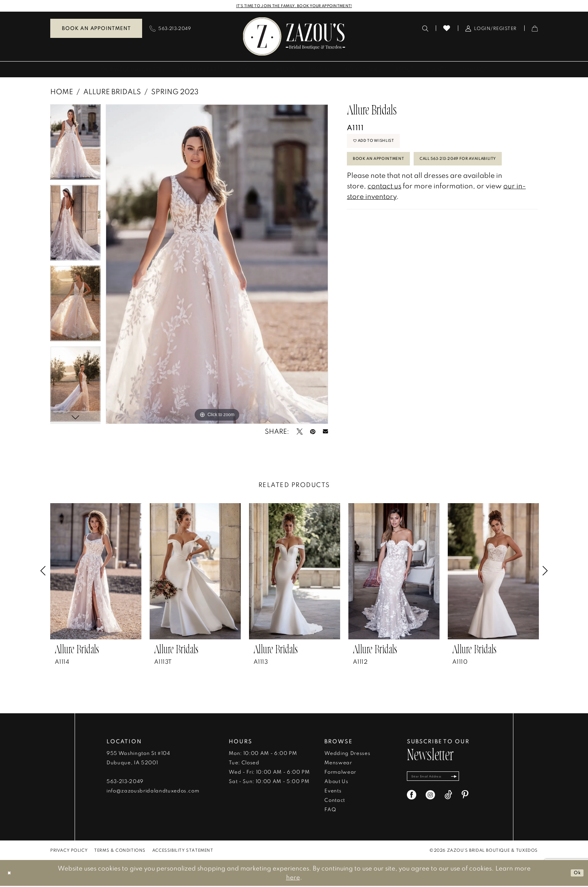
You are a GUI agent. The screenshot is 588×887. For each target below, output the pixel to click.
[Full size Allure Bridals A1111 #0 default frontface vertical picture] (217, 265)
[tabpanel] (75, 145)
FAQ (330, 810)
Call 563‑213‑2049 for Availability (408, 195)
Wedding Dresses (347, 754)
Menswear (338, 764)
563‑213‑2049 (125, 782)
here (293, 878)
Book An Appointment (389, 171)
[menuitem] (96, 29)
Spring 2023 (175, 92)
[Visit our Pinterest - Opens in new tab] (465, 800)
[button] (491, 29)
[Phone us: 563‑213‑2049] (170, 29)
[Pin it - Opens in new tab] (313, 433)
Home (62, 92)
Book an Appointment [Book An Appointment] (96, 29)
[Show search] (425, 29)
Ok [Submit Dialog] (575, 874)
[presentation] (96, 572)
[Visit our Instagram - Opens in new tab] (430, 800)
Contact (335, 801)
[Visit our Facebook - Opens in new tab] (412, 800)
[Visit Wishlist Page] (447, 29)
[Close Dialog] (11, 874)
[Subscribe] (473, 779)
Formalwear (340, 773)
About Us (336, 782)
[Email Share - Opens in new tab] (325, 433)
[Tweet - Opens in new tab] (300, 433)
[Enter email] (443, 779)
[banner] (294, 37)
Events (333, 792)
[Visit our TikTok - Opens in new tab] (448, 800)
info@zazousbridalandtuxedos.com (153, 792)
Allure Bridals (112, 92)
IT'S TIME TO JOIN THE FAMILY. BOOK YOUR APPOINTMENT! (294, 6)
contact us (384, 225)
